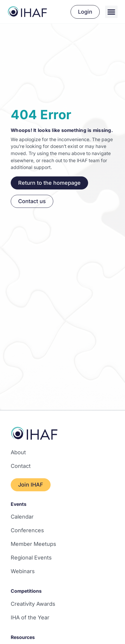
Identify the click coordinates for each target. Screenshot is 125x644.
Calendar (22, 517)
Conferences (27, 530)
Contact (21, 466)
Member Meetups (33, 544)
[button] (111, 12)
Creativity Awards (33, 604)
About (18, 452)
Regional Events (31, 558)
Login (85, 12)
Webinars (23, 571)
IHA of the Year (30, 617)
